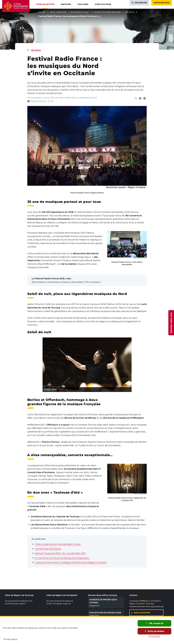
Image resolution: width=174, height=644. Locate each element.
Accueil (42, 12)
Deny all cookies (154, 631)
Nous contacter (142, 613)
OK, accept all (154, 623)
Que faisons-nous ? (80, 12)
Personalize (154, 636)
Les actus (130, 12)
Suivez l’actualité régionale (107, 12)
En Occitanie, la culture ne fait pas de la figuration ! (62, 558)
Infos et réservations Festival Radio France (58, 544)
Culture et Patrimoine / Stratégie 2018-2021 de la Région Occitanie (71, 562)
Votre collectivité (58, 12)
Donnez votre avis (171, 323)
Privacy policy (10, 639)
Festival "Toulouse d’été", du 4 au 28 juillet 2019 (60, 553)
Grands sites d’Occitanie (48, 549)
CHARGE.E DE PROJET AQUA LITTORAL (103, 601)
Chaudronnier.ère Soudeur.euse (105, 613)
